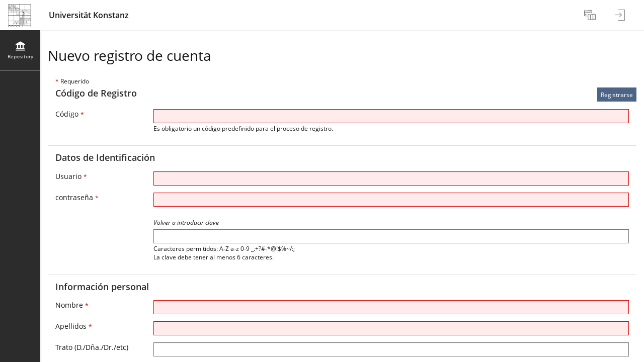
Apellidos (74, 326)
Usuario (71, 176)
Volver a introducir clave (186, 222)
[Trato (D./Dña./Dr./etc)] (391, 349)
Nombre (72, 305)
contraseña (77, 197)
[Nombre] (391, 307)
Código (70, 114)
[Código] (391, 116)
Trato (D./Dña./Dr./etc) (92, 347)
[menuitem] (591, 15)
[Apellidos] (391, 328)
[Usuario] (391, 178)
